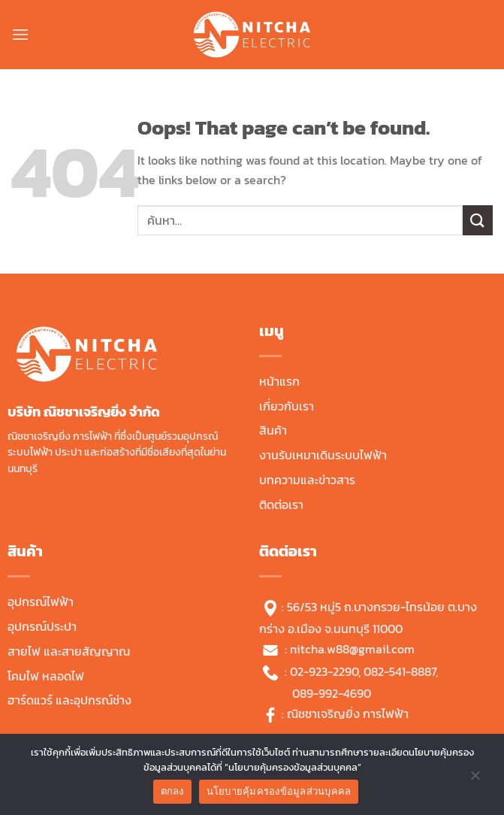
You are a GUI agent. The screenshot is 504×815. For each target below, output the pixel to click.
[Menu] (20, 34)
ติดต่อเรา (281, 504)
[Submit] (478, 220)
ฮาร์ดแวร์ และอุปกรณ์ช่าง (69, 700)
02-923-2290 (324, 671)
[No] (475, 779)
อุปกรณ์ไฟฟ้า (41, 601)
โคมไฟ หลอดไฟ (46, 676)
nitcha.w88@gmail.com (352, 649)
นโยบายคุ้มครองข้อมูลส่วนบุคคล (279, 791)
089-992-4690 (332, 693)
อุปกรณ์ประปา (42, 626)
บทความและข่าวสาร (307, 480)
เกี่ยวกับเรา (287, 406)
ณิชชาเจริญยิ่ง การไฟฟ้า (348, 714)
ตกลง (172, 791)
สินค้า (273, 430)
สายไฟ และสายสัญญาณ (69, 651)
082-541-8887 (400, 671)
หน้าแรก (279, 381)
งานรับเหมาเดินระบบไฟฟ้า (323, 455)
